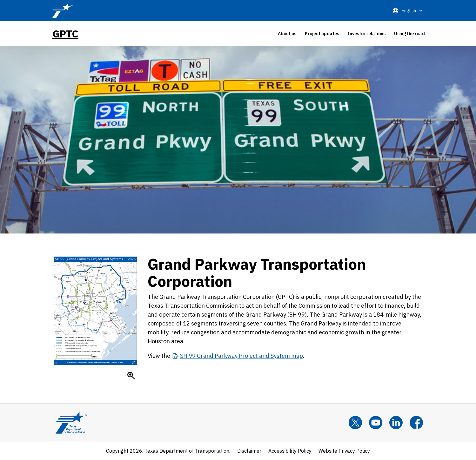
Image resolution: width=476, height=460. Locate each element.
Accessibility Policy (290, 451)
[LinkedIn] (396, 423)
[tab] (287, 34)
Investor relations (367, 34)
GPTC (65, 34)
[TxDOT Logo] (63, 11)
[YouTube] (376, 423)
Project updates (322, 34)
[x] (355, 423)
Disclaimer (249, 451)
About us (287, 34)
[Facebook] (416, 423)
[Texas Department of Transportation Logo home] (71, 423)
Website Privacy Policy (344, 451)
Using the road (409, 34)
